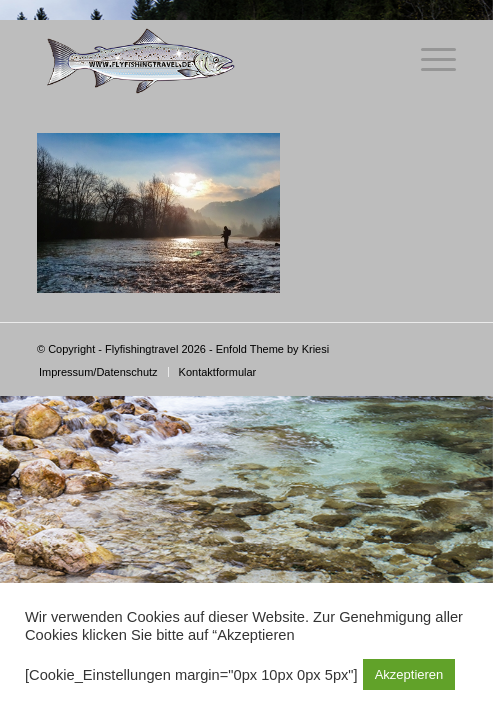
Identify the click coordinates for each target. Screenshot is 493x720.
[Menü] (428, 60)
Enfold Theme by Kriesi (273, 349)
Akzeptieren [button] (409, 674)
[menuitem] (98, 372)
